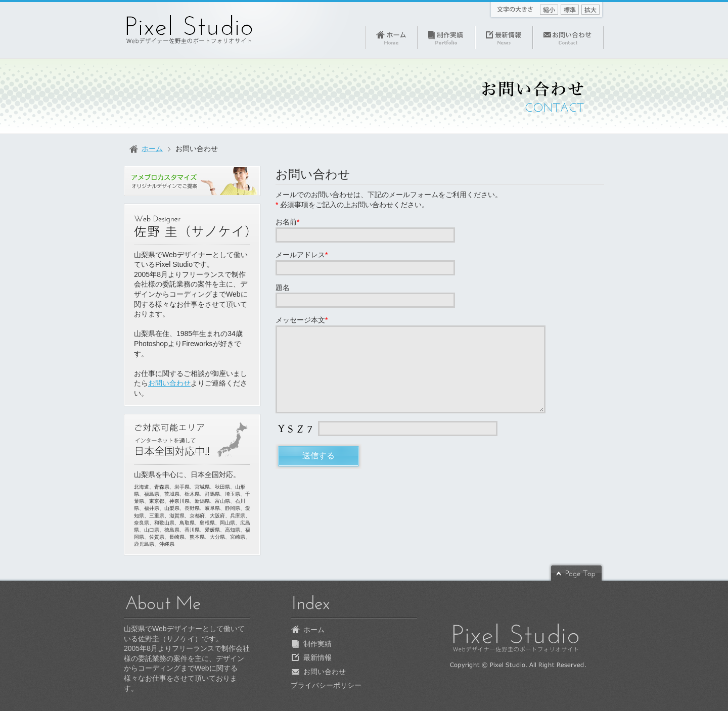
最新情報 (317, 657)
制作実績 (317, 644)
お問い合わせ (313, 174)
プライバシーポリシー (326, 685)
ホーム (152, 149)
